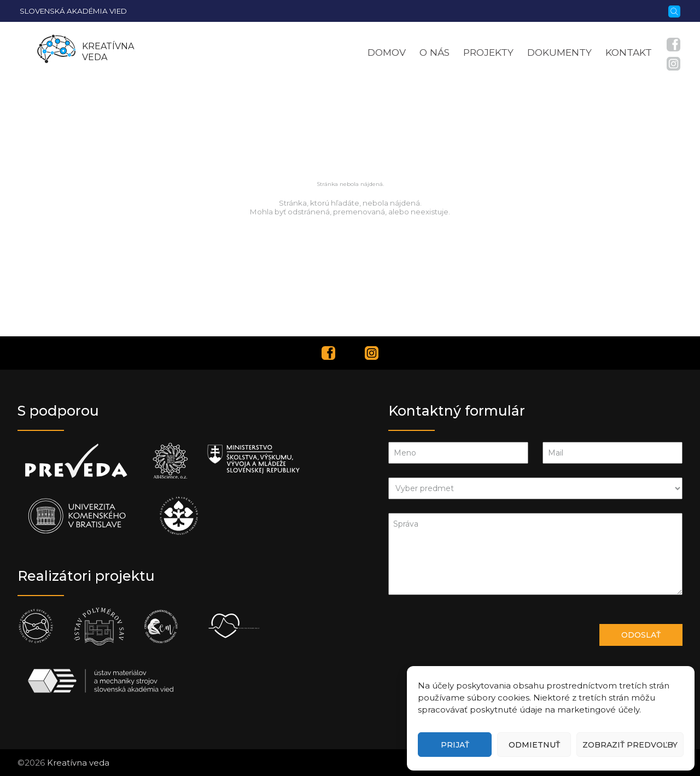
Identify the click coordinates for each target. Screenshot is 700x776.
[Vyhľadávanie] (674, 10)
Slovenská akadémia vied (73, 11)
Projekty (488, 52)
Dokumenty (559, 52)
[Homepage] (56, 52)
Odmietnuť (534, 745)
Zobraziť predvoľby (630, 745)
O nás (434, 52)
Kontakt (629, 52)
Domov (387, 52)
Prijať (455, 745)
